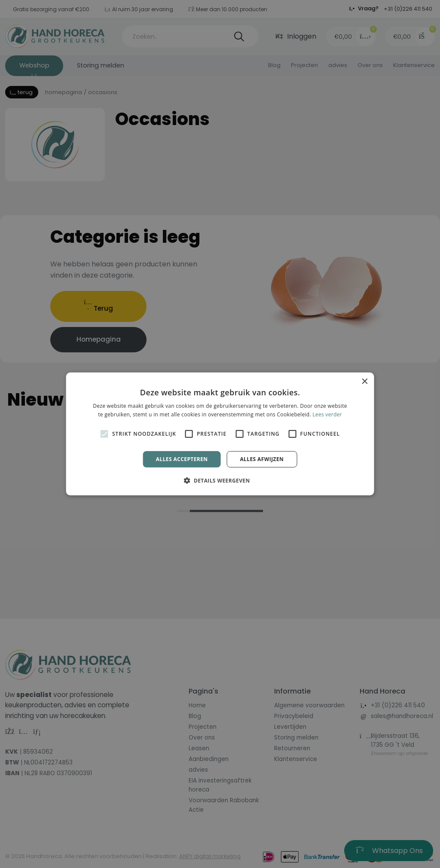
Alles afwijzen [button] (262, 459)
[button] (220, 480)
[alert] (220, 434)
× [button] (364, 382)
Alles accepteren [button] (182, 459)
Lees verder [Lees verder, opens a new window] (327, 414)
